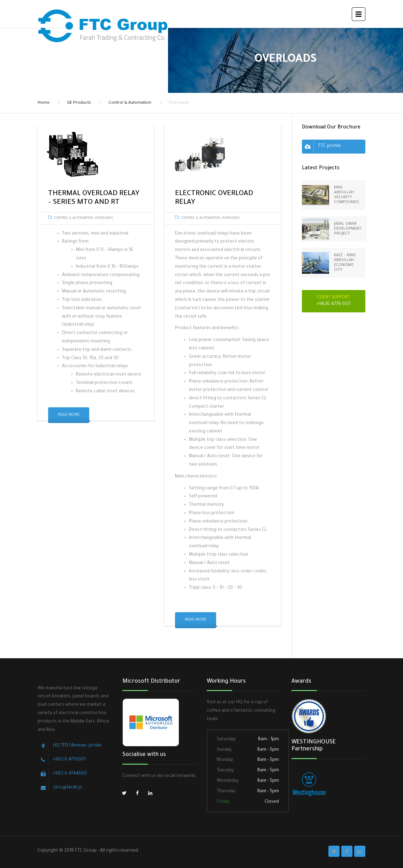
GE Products (79, 103)
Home (44, 103)
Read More (69, 415)
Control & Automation (130, 103)
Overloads (104, 218)
